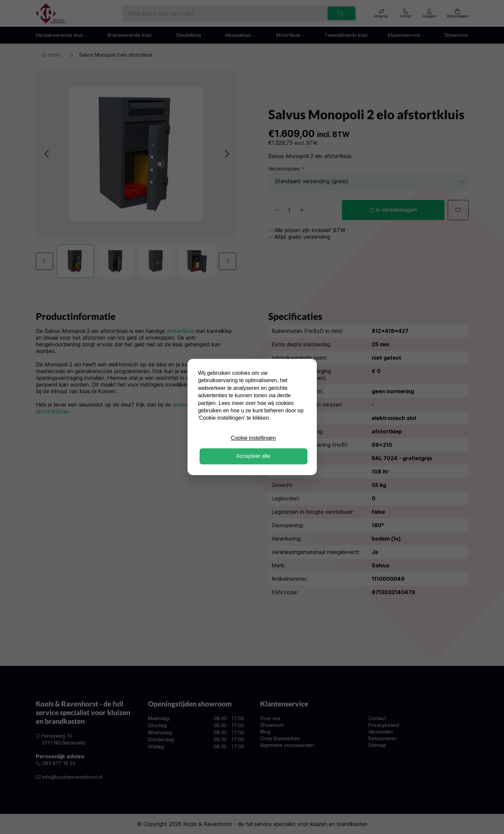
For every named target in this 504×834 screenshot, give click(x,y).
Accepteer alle (253, 456)
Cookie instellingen (253, 438)
